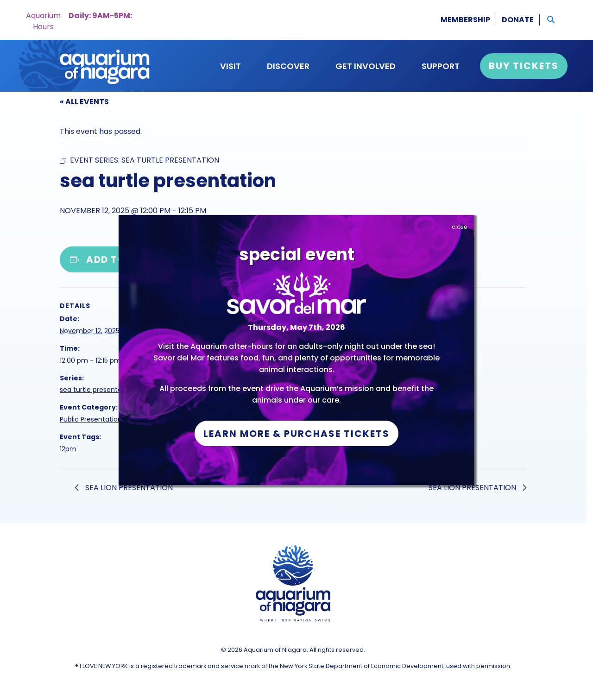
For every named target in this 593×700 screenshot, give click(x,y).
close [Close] (459, 227)
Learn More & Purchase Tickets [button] (296, 434)
